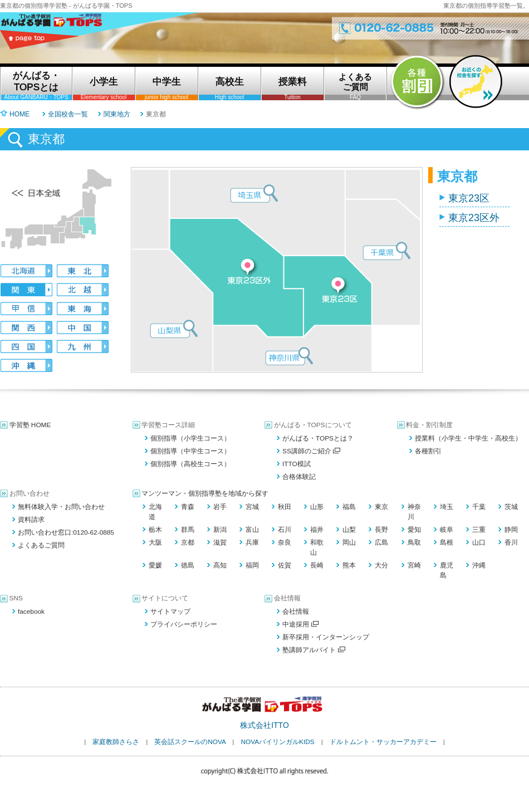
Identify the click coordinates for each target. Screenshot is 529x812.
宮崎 (414, 565)
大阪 (155, 542)
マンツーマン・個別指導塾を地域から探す (205, 493)
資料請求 (31, 520)
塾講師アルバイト (314, 650)
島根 (447, 542)
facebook (31, 612)
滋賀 (220, 542)
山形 (317, 507)
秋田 (285, 507)
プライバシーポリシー (184, 624)
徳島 (188, 565)
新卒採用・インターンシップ (326, 637)
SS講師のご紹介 (311, 451)
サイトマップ (170, 612)
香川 (511, 542)
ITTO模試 (297, 464)
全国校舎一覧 (68, 114)
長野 (381, 530)
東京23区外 (474, 218)
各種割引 (428, 451)
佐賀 (285, 565)
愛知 (414, 530)
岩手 (220, 507)
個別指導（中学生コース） (190, 451)
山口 (479, 542)
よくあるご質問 (41, 545)
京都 (188, 542)
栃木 (155, 530)
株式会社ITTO (264, 725)
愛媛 (155, 565)
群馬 (188, 530)
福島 (349, 507)
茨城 (511, 507)
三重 (479, 530)
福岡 (252, 565)
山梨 (349, 530)
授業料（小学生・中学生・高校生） (468, 438)
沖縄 (479, 565)
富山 (252, 530)
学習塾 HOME (30, 425)
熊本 (349, 565)
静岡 (511, 530)
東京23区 (469, 198)
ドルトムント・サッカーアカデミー (383, 742)
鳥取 (414, 542)
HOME (19, 114)
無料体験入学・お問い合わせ (61, 507)
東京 (381, 507)
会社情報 (296, 612)
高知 (220, 565)
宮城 (252, 507)
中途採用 (300, 624)
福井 (317, 530)
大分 (381, 565)
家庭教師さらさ (116, 742)
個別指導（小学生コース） (190, 438)
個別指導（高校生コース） (190, 464)
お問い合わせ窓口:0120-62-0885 (66, 532)
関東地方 (117, 114)
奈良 (285, 542)
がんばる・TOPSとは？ (318, 438)
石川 (285, 530)
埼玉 (447, 507)
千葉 (479, 507)
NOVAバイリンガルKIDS (277, 742)
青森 (188, 507)
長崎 (317, 565)
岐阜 (447, 530)
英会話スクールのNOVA (190, 742)
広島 (381, 542)
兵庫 (252, 542)
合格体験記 (299, 477)
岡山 (349, 542)
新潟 (220, 530)
